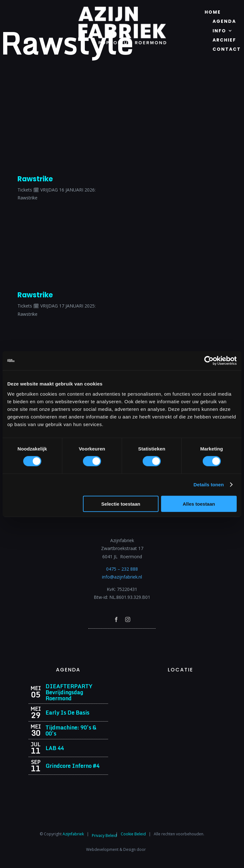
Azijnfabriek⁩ (73, 834)
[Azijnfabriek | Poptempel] (122, 637)
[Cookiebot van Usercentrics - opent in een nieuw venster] (209, 361)
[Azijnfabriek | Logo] (122, 8)
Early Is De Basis (67, 713)
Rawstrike (35, 179)
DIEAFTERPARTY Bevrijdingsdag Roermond (69, 692)
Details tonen (209, 485)
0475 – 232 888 (122, 569)
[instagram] (128, 619)
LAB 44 (55, 748)
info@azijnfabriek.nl (122, 577)
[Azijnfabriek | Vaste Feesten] (180, 685)
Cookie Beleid (133, 834)
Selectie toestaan (121, 504)
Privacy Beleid (104, 836)
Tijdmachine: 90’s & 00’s (71, 730)
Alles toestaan (199, 504)
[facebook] (116, 619)
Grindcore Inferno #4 (72, 766)
